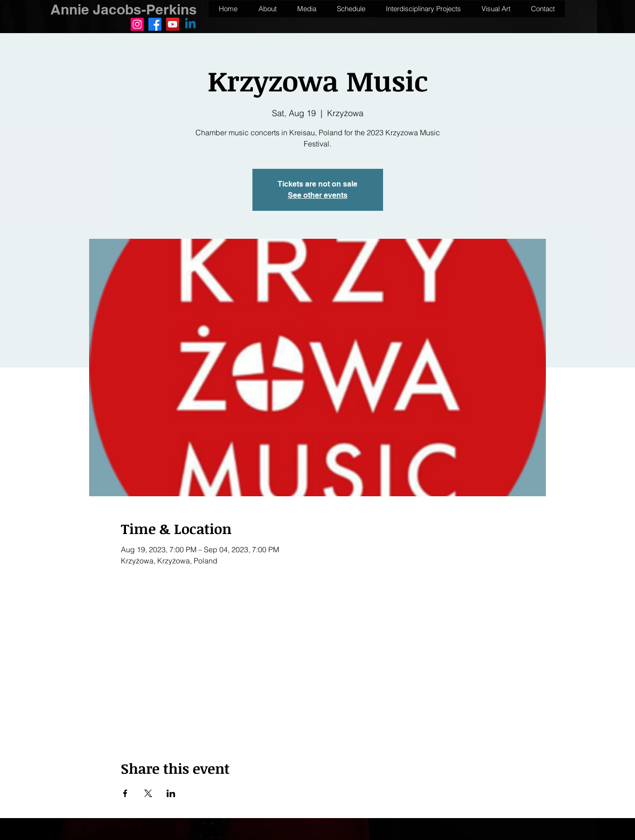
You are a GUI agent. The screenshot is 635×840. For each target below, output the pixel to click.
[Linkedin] (190, 24)
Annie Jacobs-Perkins (124, 9)
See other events (318, 195)
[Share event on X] (148, 793)
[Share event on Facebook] (125, 793)
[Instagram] (137, 24)
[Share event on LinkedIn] (171, 793)
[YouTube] (173, 24)
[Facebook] (155, 24)
